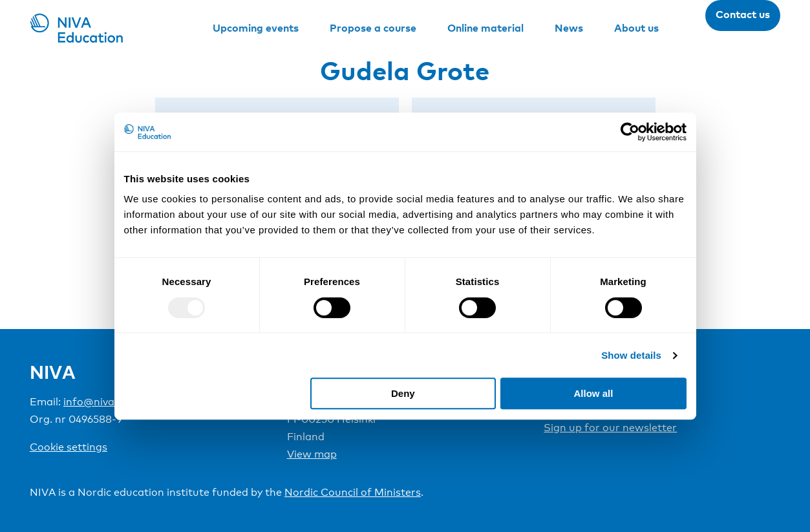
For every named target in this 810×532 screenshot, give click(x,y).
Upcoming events (256, 28)
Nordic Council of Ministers (353, 492)
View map (312, 454)
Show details (631, 355)
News (569, 28)
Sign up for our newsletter (610, 428)
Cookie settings (69, 447)
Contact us (743, 14)
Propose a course (373, 28)
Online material (485, 28)
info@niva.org (99, 402)
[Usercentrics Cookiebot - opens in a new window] (630, 132)
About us (636, 28)
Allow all (594, 393)
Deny (403, 393)
